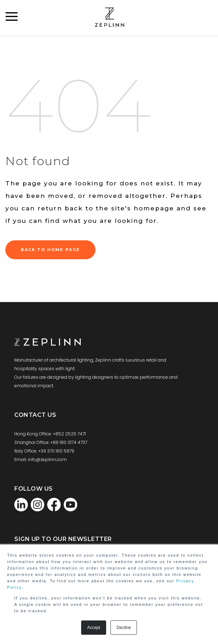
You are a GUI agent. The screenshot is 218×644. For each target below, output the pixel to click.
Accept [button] (94, 628)
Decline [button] (124, 628)
